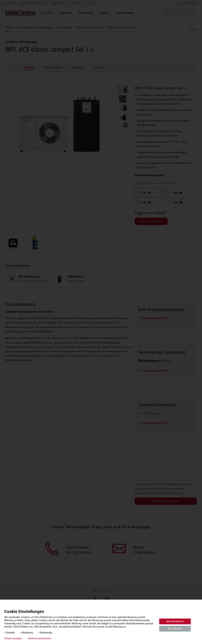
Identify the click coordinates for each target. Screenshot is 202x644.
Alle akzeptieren (175, 621)
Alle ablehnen (175, 629)
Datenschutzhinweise (39, 638)
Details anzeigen (13, 638)
